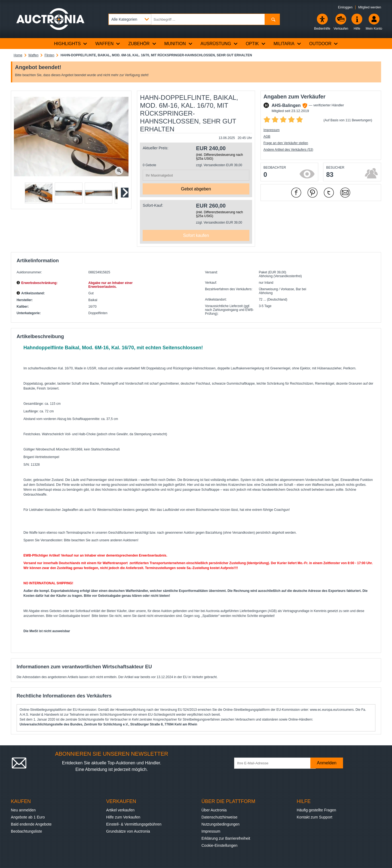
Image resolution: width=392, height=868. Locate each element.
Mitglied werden (370, 7)
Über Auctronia (214, 810)
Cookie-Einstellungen (219, 845)
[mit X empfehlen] (329, 193)
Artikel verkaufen (120, 810)
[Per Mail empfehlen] (345, 193)
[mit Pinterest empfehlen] (313, 193)
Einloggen (345, 7)
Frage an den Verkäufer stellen (286, 143)
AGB (267, 137)
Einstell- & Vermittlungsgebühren (134, 824)
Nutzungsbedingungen (220, 824)
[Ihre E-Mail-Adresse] (275, 763)
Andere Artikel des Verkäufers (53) (288, 150)
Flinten (49, 55)
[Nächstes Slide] (124, 193)
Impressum (272, 130)
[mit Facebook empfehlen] (296, 193)
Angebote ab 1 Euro (28, 817)
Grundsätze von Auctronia (128, 831)
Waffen (33, 55)
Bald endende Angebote (31, 824)
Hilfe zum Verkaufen (123, 817)
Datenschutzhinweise (219, 817)
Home (18, 55)
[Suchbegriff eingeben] (194, 19)
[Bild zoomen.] (119, 171)
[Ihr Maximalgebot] (196, 175)
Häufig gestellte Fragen (316, 810)
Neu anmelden (23, 810)
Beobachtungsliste (26, 831)
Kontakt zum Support (315, 817)
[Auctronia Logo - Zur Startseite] (50, 19)
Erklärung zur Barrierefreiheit (226, 838)
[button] (39, 193)
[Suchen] (272, 19)
